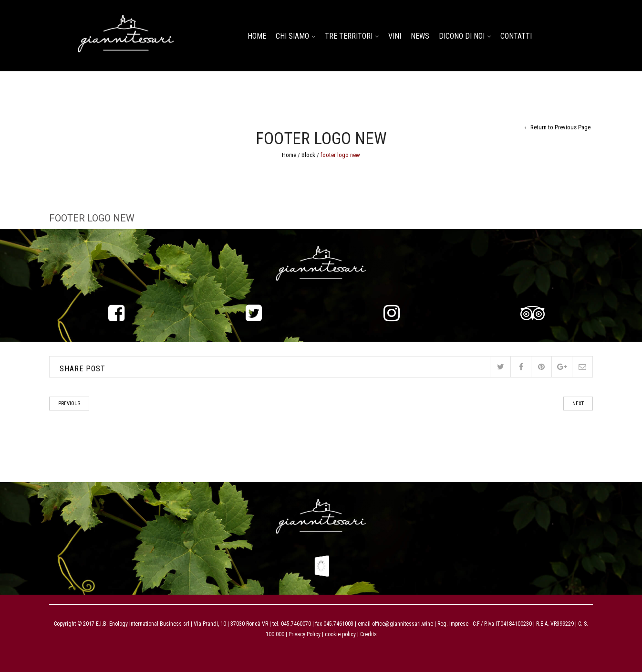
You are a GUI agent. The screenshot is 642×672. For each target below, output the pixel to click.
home (257, 36)
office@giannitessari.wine (403, 624)
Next (578, 404)
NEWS (420, 36)
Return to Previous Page (560, 127)
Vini (395, 36)
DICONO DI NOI (462, 36)
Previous (69, 404)
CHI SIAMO (292, 36)
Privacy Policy (305, 634)
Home (289, 155)
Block (308, 155)
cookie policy (340, 634)
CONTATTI (516, 36)
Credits (368, 634)
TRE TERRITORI (349, 36)
